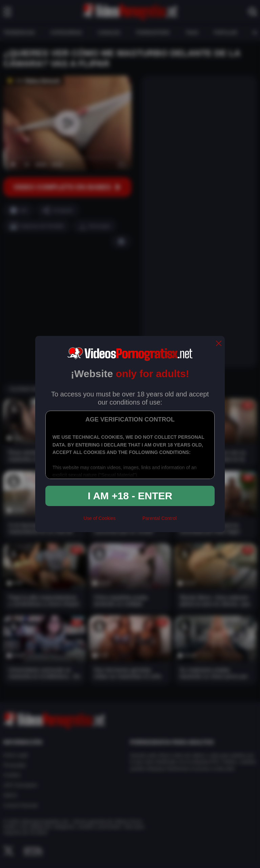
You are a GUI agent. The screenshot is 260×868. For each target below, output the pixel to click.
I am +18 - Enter (130, 496)
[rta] (129, 521)
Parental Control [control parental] (159, 518)
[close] (219, 344)
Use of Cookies (99, 518)
